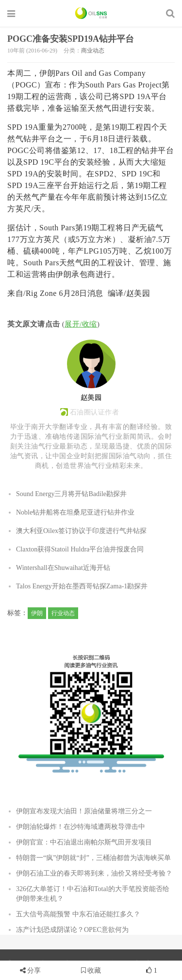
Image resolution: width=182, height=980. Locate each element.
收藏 (91, 971)
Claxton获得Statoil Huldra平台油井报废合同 (80, 549)
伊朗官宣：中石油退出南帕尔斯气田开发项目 (84, 842)
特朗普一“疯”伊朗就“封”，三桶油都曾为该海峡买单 (93, 858)
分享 (34, 971)
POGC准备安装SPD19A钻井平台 (71, 39)
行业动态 (63, 613)
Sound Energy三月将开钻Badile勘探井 (71, 494)
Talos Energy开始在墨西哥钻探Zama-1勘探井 (82, 586)
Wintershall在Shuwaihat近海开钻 (63, 568)
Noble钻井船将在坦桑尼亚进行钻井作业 (75, 512)
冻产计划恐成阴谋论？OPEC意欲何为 (72, 930)
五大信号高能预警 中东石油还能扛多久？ (78, 914)
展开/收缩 (81, 324)
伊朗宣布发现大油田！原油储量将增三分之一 (84, 811)
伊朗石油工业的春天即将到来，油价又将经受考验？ (94, 873)
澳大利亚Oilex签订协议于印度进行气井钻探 (81, 531)
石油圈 (91, 13)
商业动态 (93, 51)
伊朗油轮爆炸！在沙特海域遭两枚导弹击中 (81, 827)
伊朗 (37, 613)
